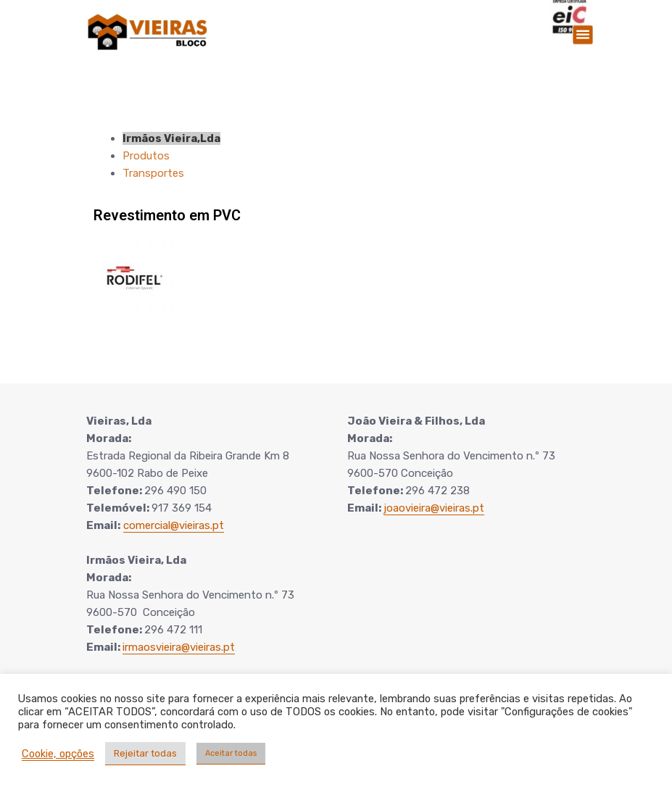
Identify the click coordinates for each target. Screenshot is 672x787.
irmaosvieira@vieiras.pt (179, 647)
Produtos (146, 156)
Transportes (153, 173)
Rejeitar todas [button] (145, 753)
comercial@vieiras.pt (174, 525)
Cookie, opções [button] (58, 754)
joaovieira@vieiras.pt (434, 508)
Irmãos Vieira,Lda (171, 138)
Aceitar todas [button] (231, 753)
